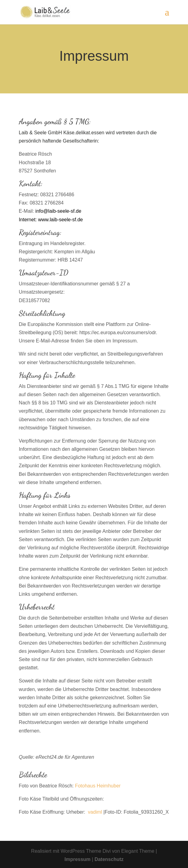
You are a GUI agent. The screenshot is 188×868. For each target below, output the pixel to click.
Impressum (78, 859)
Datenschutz (109, 859)
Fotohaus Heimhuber (98, 786)
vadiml (95, 812)
